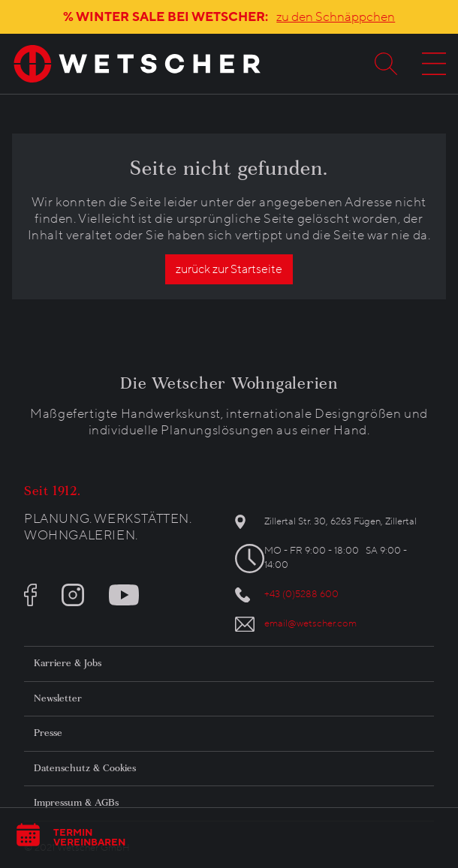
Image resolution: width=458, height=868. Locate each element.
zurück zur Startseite (229, 269)
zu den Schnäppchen (336, 17)
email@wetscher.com (310, 623)
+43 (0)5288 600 (301, 594)
